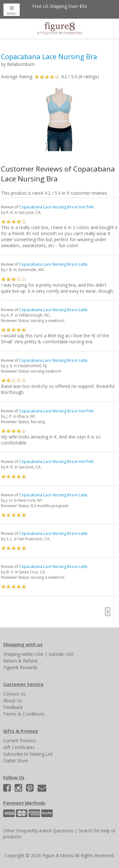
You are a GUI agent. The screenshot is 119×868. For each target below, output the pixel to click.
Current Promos (20, 741)
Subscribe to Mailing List (28, 754)
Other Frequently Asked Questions (38, 831)
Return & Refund (20, 661)
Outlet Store (16, 761)
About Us (13, 700)
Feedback (13, 707)
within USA (33, 654)
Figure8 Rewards (20, 667)
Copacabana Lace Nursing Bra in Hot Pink (56, 207)
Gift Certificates (19, 747)
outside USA (61, 654)
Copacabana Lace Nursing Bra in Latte (53, 264)
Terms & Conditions (24, 714)
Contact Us (15, 694)
